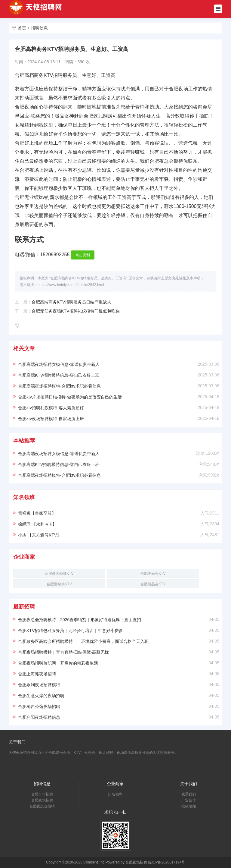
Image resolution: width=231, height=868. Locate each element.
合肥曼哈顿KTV (59, 584)
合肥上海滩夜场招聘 (37, 674)
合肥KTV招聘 (42, 794)
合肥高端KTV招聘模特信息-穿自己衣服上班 (59, 375)
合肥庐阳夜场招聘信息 (39, 717)
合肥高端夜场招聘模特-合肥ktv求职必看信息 (59, 386)
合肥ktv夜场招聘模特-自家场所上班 (51, 419)
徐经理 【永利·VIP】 (37, 524)
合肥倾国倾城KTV (59, 574)
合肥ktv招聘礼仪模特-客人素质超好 (51, 408)
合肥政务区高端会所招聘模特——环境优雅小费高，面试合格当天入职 (83, 641)
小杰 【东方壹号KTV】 (40, 535)
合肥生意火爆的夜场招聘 (41, 696)
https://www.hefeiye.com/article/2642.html (71, 285)
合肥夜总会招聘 (42, 806)
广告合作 (189, 800)
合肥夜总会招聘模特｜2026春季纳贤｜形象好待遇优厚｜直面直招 (80, 620)
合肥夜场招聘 (42, 800)
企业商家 (115, 784)
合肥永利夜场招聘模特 (39, 685)
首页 (22, 28)
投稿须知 (189, 806)
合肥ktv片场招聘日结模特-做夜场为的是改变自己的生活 (70, 397)
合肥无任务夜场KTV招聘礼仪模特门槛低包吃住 (76, 311)
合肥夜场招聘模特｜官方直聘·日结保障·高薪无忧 (63, 652)
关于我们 (189, 784)
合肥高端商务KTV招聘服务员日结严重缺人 (71, 302)
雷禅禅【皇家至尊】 (37, 513)
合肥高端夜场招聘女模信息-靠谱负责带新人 (59, 364)
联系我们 (189, 794)
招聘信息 (39, 28)
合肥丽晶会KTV (153, 584)
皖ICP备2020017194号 (166, 862)
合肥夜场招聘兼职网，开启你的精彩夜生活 (58, 663)
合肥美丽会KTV (153, 574)
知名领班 (115, 794)
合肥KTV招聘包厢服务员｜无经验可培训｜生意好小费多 (71, 631)
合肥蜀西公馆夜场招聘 (39, 706)
